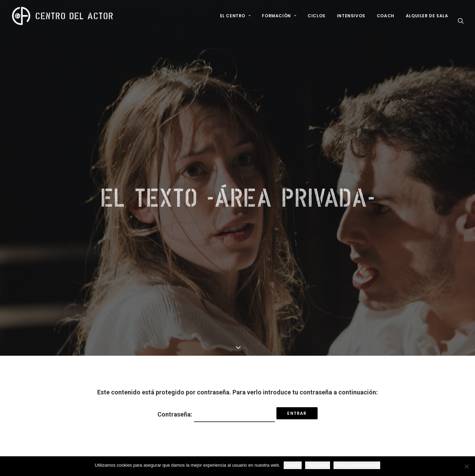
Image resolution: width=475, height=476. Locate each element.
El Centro (235, 16)
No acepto (317, 465)
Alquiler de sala (427, 16)
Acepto (293, 465)
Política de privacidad (357, 465)
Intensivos (351, 16)
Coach (386, 16)
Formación (279, 16)
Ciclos (317, 16)
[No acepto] (466, 466)
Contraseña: (216, 367)
